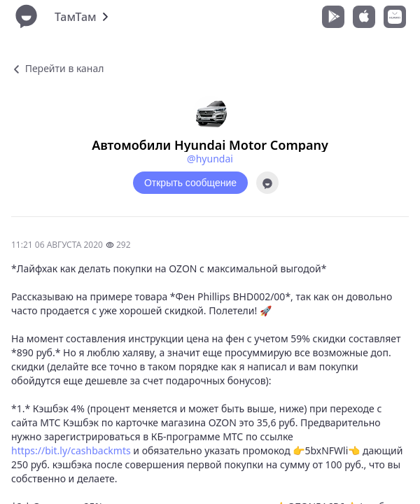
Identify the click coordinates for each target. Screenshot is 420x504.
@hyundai (210, 159)
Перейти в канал (57, 68)
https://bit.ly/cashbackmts (71, 450)
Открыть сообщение (190, 183)
